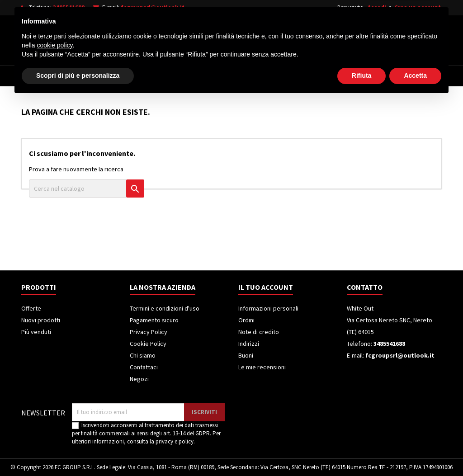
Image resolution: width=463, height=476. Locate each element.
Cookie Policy (148, 344)
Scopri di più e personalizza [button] (78, 451)
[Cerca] (244, 38)
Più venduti (36, 332)
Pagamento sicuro (154, 320)
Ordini (246, 320)
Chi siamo (143, 355)
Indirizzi (249, 344)
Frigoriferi (198, 76)
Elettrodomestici (85, 76)
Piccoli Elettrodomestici (338, 76)
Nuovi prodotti (41, 320)
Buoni (246, 355)
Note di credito (259, 332)
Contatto (365, 287)
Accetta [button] (415, 451)
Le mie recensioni (262, 367)
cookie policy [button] (54, 421)
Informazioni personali (268, 308)
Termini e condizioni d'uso (165, 308)
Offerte (31, 308)
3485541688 (69, 7)
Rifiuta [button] (362, 451)
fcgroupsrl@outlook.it (153, 7)
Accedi (377, 7)
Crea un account (418, 7)
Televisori (147, 76)
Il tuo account (266, 287)
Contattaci (144, 367)
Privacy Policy (149, 332)
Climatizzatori (257, 76)
